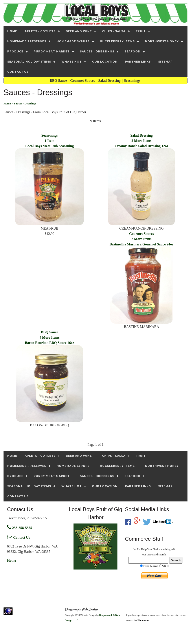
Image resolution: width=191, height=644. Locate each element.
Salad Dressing (110, 81)
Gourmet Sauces (83, 81)
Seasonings (133, 81)
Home (12, 560)
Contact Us (18, 537)
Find (155, 549)
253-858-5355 (20, 528)
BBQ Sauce (59, 81)
